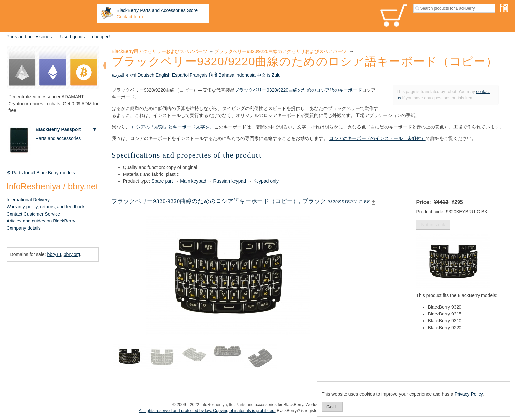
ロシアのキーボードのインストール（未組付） (377, 138)
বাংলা (131, 75)
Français (199, 75)
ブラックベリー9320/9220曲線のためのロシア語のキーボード (298, 90)
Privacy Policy (469, 394)
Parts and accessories (29, 37)
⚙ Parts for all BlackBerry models (41, 173)
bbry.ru (54, 254)
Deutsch (146, 75)
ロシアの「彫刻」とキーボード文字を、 (173, 127)
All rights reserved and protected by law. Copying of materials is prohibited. (207, 411)
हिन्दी (213, 75)
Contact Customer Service (33, 214)
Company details (24, 228)
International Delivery (28, 200)
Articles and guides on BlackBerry (41, 221)
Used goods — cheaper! (85, 37)
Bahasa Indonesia (237, 75)
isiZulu (274, 75)
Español (180, 75)
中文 (261, 75)
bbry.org (72, 254)
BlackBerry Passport (58, 129)
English (163, 75)
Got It (332, 407)
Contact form (130, 17)
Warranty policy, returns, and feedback (46, 207)
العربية (118, 75)
